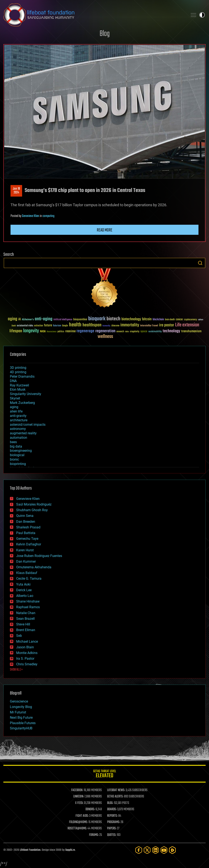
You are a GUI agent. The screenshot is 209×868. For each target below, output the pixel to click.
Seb (19, 636)
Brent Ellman (26, 630)
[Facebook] (139, 850)
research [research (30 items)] (120, 332)
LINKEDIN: (79, 797)
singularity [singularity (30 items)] (135, 332)
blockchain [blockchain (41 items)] (158, 320)
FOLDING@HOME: (78, 822)
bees (13, 442)
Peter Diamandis (22, 376)
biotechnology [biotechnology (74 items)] (131, 319)
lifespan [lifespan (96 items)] (16, 331)
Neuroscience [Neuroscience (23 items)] (52, 332)
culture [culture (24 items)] (201, 320)
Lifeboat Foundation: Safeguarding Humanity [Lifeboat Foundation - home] (94, 15)
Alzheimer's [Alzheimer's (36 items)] (28, 320)
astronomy (18, 429)
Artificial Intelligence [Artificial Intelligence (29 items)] (63, 320)
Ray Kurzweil (19, 385)
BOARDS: (112, 809)
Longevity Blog (21, 707)
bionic (14, 459)
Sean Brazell (25, 619)
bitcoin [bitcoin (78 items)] (147, 319)
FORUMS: (94, 835)
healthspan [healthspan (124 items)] (92, 325)
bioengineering (21, 451)
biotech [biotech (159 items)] (113, 319)
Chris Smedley (27, 664)
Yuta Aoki (23, 584)
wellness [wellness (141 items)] (105, 337)
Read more (105, 230)
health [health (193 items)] (75, 325)
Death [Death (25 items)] (14, 326)
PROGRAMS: (114, 822)
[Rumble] (172, 850)
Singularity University (26, 394)
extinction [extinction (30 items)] (39, 326)
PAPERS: (112, 829)
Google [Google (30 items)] (65, 326)
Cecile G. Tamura (29, 578)
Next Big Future (21, 718)
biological (17, 455)
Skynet (15, 398)
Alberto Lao (25, 596)
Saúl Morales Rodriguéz (34, 504)
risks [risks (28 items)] (127, 332)
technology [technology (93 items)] (171, 331)
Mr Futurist (18, 712)
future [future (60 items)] (48, 325)
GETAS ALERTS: (115, 797)
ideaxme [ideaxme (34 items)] (115, 326)
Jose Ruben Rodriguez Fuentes (39, 556)
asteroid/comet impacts (28, 425)
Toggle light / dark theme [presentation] (202, 15)
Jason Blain (25, 647)
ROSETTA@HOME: (77, 829)
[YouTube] (164, 850)
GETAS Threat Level (104, 774)
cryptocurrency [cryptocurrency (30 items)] (190, 320)
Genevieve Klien (31, 216)
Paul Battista (26, 533)
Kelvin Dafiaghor (29, 544)
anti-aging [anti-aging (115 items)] (44, 319)
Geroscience (19, 701)
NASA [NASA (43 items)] (43, 332)
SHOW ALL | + (16, 670)
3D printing (18, 368)
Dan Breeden (26, 522)
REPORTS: (112, 816)
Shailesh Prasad (28, 527)
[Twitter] (147, 850)
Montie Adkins (27, 653)
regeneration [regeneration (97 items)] (105, 331)
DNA (13, 381)
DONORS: (90, 809)
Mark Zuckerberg (22, 403)
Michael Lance (27, 641)
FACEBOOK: (77, 790)
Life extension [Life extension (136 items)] (187, 325)
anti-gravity (18, 416)
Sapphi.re (70, 850)
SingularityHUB (21, 728)
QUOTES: (112, 835)
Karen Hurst (25, 550)
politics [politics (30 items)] (61, 332)
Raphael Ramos (28, 607)
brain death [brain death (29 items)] (170, 320)
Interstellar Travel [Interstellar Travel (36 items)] (149, 326)
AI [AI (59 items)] (20, 320)
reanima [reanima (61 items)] (70, 331)
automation (19, 438)
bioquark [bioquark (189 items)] (97, 319)
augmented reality (23, 433)
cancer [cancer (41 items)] (179, 320)
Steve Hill (23, 624)
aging (14, 407)
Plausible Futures (23, 723)
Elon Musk (18, 389)
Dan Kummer (26, 561)
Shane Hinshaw (28, 601)
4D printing (18, 372)
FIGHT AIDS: (82, 816)
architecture (19, 420)
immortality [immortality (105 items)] (130, 325)
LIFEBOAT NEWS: (116, 790)
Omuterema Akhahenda (34, 567)
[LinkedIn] (156, 850)
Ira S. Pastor (25, 659)
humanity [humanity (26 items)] (106, 326)
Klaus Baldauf (27, 573)
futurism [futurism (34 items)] (57, 326)
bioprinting (18, 464)
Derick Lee (24, 590)
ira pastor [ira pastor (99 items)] (167, 325)
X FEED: (79, 803)
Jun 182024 (16, 191)
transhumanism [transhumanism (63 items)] (191, 331)
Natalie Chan (26, 613)
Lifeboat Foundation (30, 850)
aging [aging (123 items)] (13, 319)
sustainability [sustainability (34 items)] (155, 332)
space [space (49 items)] (144, 331)
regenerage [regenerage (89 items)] (85, 331)
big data (16, 446)
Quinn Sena (25, 516)
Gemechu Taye (27, 539)
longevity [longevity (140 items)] (31, 331)
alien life (16, 411)
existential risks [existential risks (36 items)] (25, 326)
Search (200, 263)
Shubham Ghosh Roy (32, 510)
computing (48, 216)
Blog (105, 34)
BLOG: (110, 803)
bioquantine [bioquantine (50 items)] (80, 319)
